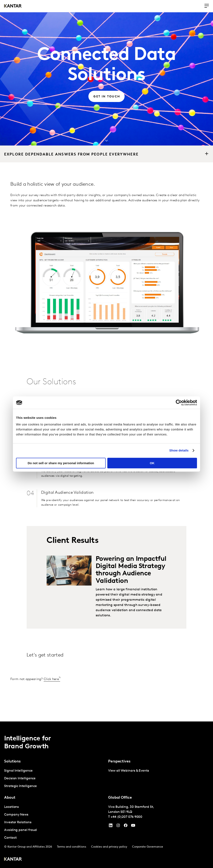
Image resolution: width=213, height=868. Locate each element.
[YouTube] (111, 826)
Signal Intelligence (18, 771)
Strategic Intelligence (20, 786)
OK (152, 463)
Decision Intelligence (20, 778)
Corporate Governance (148, 847)
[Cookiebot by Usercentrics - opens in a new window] (179, 403)
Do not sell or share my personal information (61, 463)
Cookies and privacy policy (109, 847)
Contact (10, 838)
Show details (179, 450)
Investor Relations (18, 822)
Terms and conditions (72, 847)
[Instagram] (118, 826)
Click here (51, 679)
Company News (16, 815)
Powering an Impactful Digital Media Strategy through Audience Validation (131, 570)
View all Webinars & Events (129, 771)
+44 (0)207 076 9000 (126, 817)
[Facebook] (126, 826)
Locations (11, 807)
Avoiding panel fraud (20, 830)
